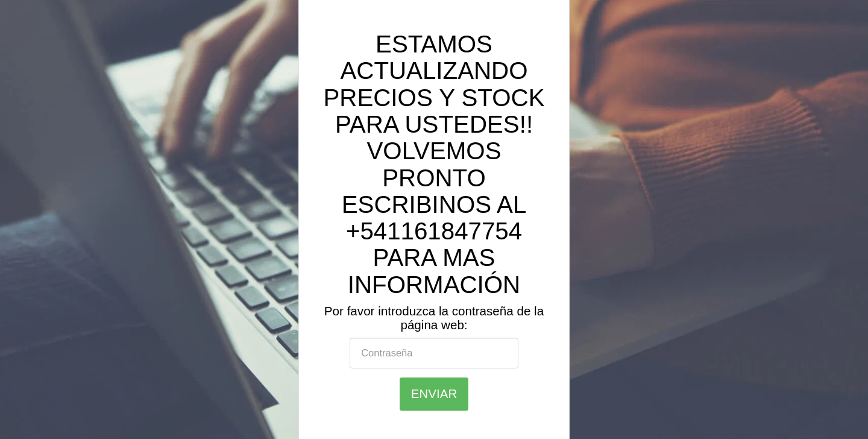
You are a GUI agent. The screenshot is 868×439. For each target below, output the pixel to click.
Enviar (434, 393)
